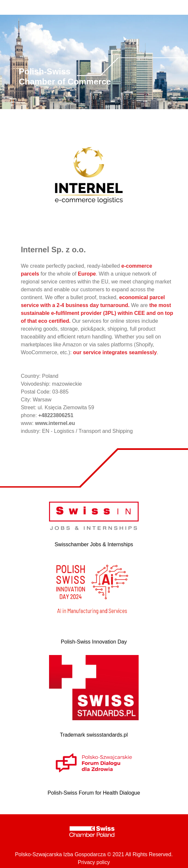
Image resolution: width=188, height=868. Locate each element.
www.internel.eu (55, 423)
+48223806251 (56, 415)
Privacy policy (94, 862)
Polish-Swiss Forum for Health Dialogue (94, 793)
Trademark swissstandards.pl (94, 735)
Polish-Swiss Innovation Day (94, 642)
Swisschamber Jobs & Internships (94, 544)
